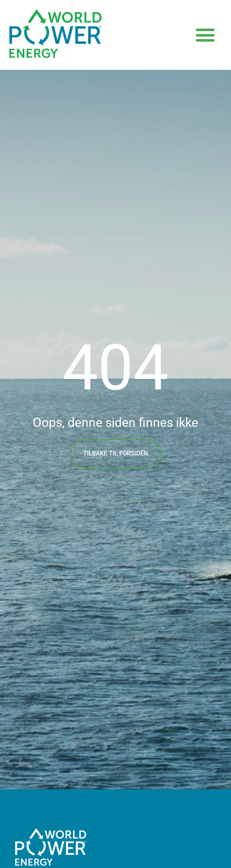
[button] (205, 35)
